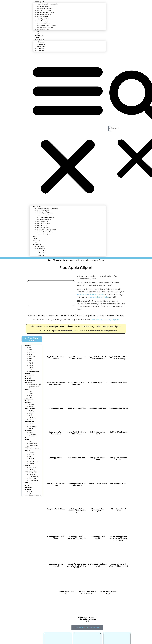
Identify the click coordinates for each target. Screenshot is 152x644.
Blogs (35, 238)
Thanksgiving (33, 478)
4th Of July (32, 475)
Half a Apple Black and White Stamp (77, 433)
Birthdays (28, 377)
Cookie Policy (41, 48)
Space (27, 482)
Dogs (30, 355)
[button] (68, 129)
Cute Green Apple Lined (98, 383)
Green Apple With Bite (98, 408)
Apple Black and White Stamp (56, 358)
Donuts (31, 415)
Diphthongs (29, 399)
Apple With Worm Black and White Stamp (56, 384)
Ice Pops (31, 419)
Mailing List (37, 240)
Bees (30, 349)
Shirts (31, 391)
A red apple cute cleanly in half (98, 510)
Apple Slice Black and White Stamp (77, 358)
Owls (30, 369)
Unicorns (32, 406)
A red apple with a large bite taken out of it (77, 511)
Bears (31, 347)
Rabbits (31, 366)
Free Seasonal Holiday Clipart (46, 25)
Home (50, 260)
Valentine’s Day (34, 480)
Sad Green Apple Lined (98, 483)
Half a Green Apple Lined (98, 433)
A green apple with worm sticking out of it (118, 565)
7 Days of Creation (34, 449)
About (35, 242)
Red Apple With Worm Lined (56, 484)
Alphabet (32, 452)
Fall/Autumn (33, 427)
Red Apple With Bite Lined (98, 459)
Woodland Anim (35, 384)
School (27, 451)
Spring (31, 423)
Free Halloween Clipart (44, 15)
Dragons (31, 404)
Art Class (32, 454)
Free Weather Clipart (43, 29)
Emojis (27, 401)
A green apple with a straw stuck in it (87, 593)
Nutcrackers (33, 388)
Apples (31, 410)
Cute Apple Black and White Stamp (77, 384)
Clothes (28, 390)
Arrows (28, 373)
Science (31, 463)
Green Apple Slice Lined (77, 408)
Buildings (28, 379)
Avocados (32, 412)
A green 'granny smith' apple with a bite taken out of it (77, 566)
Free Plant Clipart (42, 17)
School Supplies (34, 462)
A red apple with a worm (118, 510)
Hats (30, 395)
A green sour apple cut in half (98, 565)
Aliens (31, 484)
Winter (31, 428)
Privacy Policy (41, 46)
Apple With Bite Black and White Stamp (98, 358)
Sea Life (28, 465)
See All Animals (34, 371)
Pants (31, 397)
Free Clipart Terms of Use (60, 326)
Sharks (31, 469)
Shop (35, 236)
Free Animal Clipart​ (43, 6)
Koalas (31, 362)
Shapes (31, 432)
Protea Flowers (33, 445)
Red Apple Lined (56, 458)
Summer (31, 425)
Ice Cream (32, 417)
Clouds (31, 491)
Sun (30, 493)
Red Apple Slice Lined (77, 458)
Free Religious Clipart (44, 19)
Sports (27, 486)
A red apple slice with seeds (56, 537)
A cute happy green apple (108, 593)
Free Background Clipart (45, 8)
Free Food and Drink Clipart (45, 12)
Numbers (32, 458)
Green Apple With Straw (118, 408)
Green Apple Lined (56, 408)
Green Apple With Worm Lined (56, 433)
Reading (31, 460)
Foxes (31, 358)
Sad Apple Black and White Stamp (77, 484)
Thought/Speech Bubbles (33, 495)
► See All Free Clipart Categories (47, 4)
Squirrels (31, 367)
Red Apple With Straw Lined (118, 459)
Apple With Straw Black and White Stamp (118, 358)
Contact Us (40, 50)
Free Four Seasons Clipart (45, 27)
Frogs (31, 360)
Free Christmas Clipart (44, 10)
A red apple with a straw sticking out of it (77, 537)
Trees (30, 441)
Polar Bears (32, 364)
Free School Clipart (43, 21)
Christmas (29, 382)
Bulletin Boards (30, 380)
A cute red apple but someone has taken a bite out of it (118, 538)
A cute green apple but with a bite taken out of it (87, 619)
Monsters (28, 438)
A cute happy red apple (98, 537)
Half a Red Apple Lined (118, 432)
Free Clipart (37, 207)
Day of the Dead (34, 473)
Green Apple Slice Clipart (66, 593)
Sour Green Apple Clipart (56, 565)
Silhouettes (32, 434)
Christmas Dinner (34, 386)
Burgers (31, 414)
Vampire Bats (33, 436)
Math (30, 456)
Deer (30, 351)
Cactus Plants (33, 443)
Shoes (31, 393)
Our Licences (41, 44)
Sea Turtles (32, 467)
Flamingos (32, 356)
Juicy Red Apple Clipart (56, 509)
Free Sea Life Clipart (43, 23)
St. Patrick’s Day (34, 476)
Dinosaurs (32, 353)
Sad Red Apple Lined (118, 483)
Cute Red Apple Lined (118, 383)
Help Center (39, 40)
